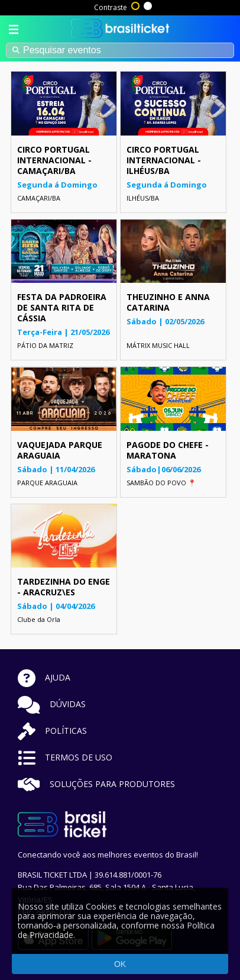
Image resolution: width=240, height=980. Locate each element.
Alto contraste (136, 5)
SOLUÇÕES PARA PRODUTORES (96, 784)
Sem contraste (148, 5)
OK (120, 964)
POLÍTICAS (52, 731)
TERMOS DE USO (65, 757)
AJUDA (44, 677)
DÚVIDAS (52, 704)
